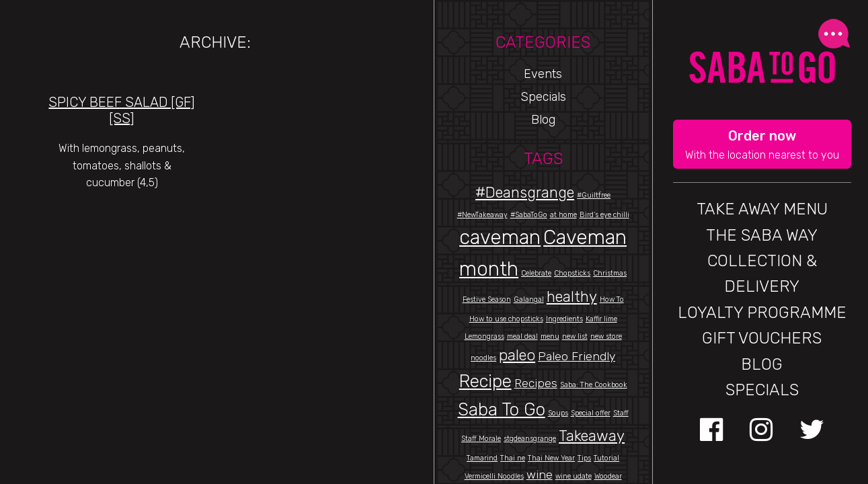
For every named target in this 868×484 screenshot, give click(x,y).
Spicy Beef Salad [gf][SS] (122, 110)
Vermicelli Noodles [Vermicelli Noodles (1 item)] (494, 476)
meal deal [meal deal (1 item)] (522, 336)
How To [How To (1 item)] (612, 299)
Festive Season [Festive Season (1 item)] (487, 299)
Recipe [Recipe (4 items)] (485, 381)
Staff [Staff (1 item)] (621, 413)
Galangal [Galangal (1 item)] (529, 299)
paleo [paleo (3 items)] (517, 355)
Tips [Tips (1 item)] (584, 458)
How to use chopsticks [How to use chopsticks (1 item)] (506, 319)
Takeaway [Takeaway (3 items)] (592, 436)
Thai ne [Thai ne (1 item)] (513, 458)
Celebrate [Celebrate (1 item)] (536, 273)
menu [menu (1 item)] (550, 336)
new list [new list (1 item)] (575, 336)
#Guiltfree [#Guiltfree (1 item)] (594, 195)
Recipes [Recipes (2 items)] (536, 383)
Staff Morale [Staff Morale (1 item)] (481, 439)
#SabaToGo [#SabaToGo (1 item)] (529, 215)
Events (543, 74)
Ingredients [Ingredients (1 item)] (564, 319)
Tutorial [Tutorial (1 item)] (606, 458)
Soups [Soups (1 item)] (558, 413)
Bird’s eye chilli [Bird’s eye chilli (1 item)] (604, 215)
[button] (762, 145)
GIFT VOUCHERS (762, 338)
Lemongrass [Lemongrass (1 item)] (484, 336)
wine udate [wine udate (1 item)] (574, 476)
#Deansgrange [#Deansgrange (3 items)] (525, 193)
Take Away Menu (762, 209)
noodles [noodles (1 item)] (483, 358)
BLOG (762, 364)
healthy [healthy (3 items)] (572, 297)
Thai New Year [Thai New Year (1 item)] (551, 458)
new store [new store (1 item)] (606, 336)
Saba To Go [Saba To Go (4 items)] (502, 409)
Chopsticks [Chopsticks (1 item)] (572, 273)
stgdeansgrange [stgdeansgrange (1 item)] (530, 439)
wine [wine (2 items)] (540, 474)
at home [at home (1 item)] (563, 215)
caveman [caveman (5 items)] (500, 237)
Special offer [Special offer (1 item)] (591, 413)
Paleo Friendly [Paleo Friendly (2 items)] (577, 356)
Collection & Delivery (762, 274)
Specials (543, 97)
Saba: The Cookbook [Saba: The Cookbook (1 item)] (594, 385)
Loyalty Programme (762, 313)
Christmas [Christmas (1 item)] (610, 273)
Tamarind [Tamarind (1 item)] (482, 458)
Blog (543, 120)
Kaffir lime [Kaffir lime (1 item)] (601, 319)
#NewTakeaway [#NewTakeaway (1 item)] (482, 215)
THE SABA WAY (762, 235)
